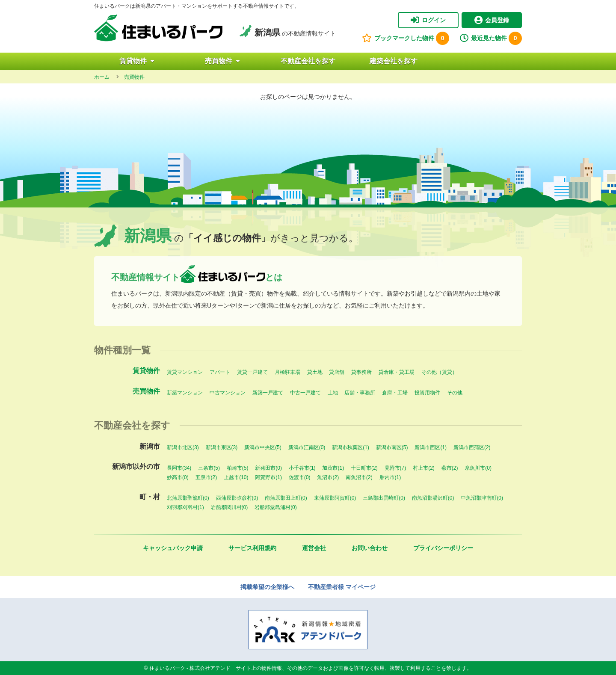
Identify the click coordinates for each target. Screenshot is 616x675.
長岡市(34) (179, 468)
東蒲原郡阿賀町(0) (335, 498)
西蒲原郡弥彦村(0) (237, 498)
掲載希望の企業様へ (267, 587)
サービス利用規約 (252, 548)
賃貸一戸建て (252, 372)
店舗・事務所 (360, 393)
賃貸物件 (137, 61)
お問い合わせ (370, 548)
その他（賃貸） (439, 372)
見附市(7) (395, 468)
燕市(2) (450, 468)
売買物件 (222, 61)
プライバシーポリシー (443, 548)
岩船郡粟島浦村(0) (276, 507)
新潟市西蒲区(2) (472, 447)
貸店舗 (337, 372)
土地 (333, 393)
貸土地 (315, 372)
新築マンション (185, 393)
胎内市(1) (390, 477)
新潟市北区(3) (183, 447)
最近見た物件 (491, 38)
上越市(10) (236, 477)
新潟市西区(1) (431, 447)
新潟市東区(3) (222, 447)
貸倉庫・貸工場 (397, 372)
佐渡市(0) (300, 477)
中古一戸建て (305, 393)
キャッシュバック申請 (173, 548)
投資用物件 (427, 393)
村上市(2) (424, 468)
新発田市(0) (268, 468)
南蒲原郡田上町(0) (286, 498)
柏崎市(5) (238, 468)
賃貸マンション (185, 372)
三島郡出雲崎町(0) (384, 498)
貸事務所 (361, 372)
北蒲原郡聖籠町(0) (188, 498)
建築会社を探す (394, 61)
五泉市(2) (206, 477)
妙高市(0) (178, 477)
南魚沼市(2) (359, 477)
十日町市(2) (364, 468)
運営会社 (314, 548)
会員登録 (492, 20)
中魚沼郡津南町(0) (482, 498)
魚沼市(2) (328, 477)
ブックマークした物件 (406, 38)
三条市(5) (209, 468)
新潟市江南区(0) (307, 447)
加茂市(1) (333, 468)
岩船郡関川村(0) (230, 507)
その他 (455, 393)
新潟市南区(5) (392, 447)
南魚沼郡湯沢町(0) (433, 498)
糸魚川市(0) (478, 468)
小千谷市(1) (302, 468)
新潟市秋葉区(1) (351, 447)
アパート (220, 372)
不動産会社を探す (308, 61)
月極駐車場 (287, 372)
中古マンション (228, 393)
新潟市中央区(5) (263, 447)
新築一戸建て (268, 393)
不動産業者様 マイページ (342, 587)
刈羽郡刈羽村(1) (185, 507)
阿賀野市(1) (268, 477)
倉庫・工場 (395, 393)
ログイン (428, 20)
